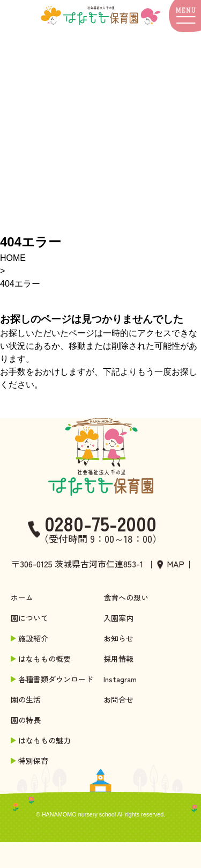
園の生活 (26, 699)
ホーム (22, 597)
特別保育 (31, 761)
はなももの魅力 (42, 740)
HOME (13, 258)
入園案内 (118, 618)
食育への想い (126, 597)
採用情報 (118, 659)
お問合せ (118, 699)
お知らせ (118, 638)
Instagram (120, 679)
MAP (176, 564)
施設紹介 (31, 638)
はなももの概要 (42, 659)
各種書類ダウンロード (53, 679)
